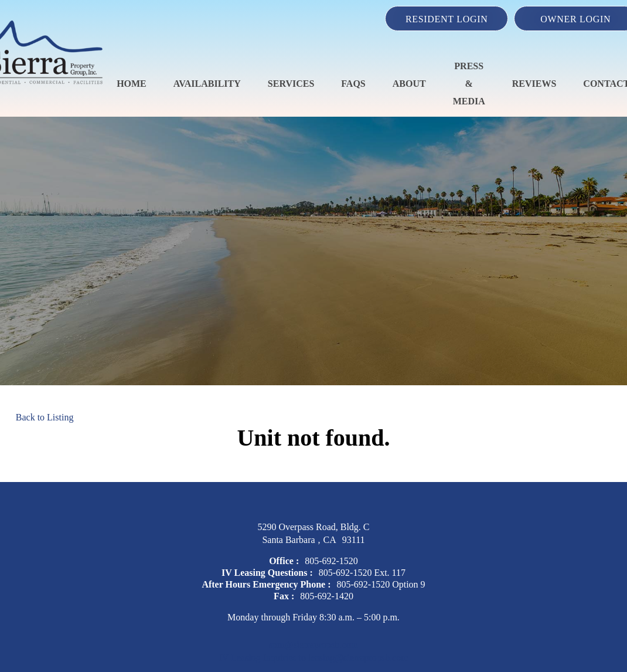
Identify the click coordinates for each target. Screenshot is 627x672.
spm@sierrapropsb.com (313, 645)
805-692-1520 (331, 561)
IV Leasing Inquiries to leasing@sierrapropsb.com (313, 658)
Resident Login (447, 19)
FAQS (353, 84)
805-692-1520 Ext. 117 (362, 573)
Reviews (534, 84)
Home (132, 84)
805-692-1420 (327, 596)
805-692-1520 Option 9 (381, 584)
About (409, 84)
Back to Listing (45, 417)
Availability (207, 84)
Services (291, 84)
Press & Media (469, 84)
